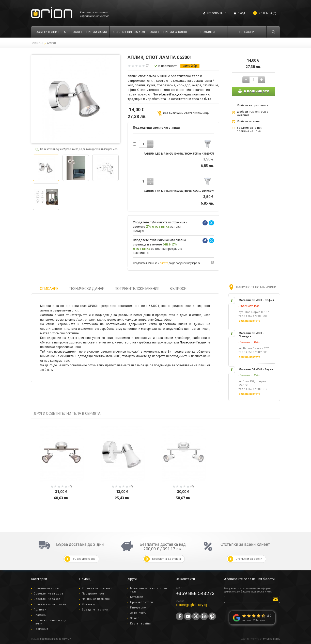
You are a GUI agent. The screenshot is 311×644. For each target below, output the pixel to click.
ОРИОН (37, 43)
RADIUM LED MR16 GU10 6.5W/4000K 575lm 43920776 (179, 191)
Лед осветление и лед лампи (50, 622)
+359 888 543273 (195, 593)
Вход (241, 13)
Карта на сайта (140, 624)
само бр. (190, 66)
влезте (164, 263)
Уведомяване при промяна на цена (250, 129)
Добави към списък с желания (253, 113)
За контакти (138, 613)
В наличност (167, 66)
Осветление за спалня (50, 604)
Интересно (138, 608)
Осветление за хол (47, 599)
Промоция (41, 629)
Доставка (89, 604)
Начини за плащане (96, 599)
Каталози (137, 597)
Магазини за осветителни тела (149, 590)
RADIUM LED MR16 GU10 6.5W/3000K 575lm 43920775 (179, 154)
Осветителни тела (46, 588)
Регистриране (216, 13)
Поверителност (93, 594)
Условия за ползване (97, 588)
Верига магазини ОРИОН (56, 639)
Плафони (40, 615)
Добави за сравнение (253, 105)
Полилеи (40, 610)
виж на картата (249, 321)
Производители (142, 602)
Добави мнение (248, 121)
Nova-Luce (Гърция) (168, 94)
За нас (135, 618)
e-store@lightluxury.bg (191, 605)
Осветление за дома (48, 594)
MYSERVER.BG (271, 639)
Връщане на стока (95, 610)
